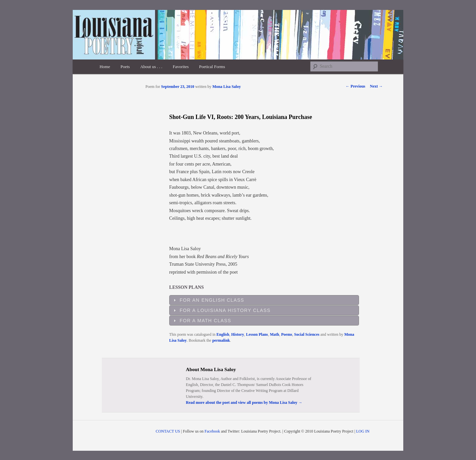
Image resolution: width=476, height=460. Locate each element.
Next (376, 86)
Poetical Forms (212, 67)
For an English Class (212, 300)
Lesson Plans (257, 334)
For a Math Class (206, 321)
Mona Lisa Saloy (226, 87)
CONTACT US (168, 431)
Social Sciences (307, 334)
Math (275, 334)
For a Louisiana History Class (225, 310)
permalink (221, 340)
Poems (287, 334)
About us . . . (151, 67)
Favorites (180, 67)
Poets (125, 67)
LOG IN (363, 431)
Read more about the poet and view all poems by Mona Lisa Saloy (244, 402)
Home (105, 67)
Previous (356, 86)
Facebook (212, 431)
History (238, 334)
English (223, 334)
